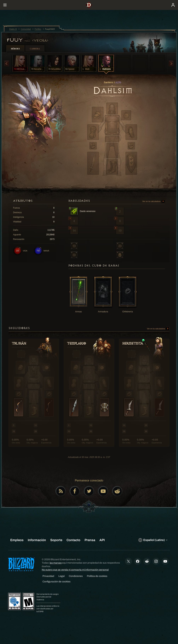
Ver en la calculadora (154, 202)
